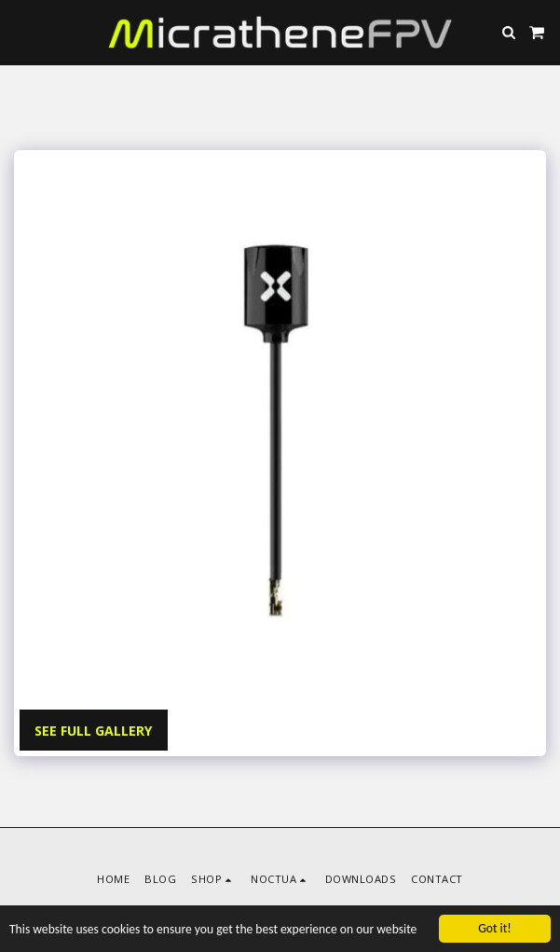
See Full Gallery (93, 731)
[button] (20, 31)
